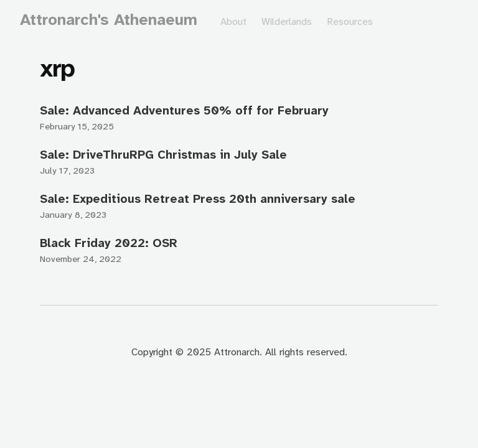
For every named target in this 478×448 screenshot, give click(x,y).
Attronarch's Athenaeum (109, 20)
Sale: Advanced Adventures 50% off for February (184, 110)
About (233, 21)
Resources (350, 21)
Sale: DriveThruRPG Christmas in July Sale (163, 155)
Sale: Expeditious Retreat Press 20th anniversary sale (198, 199)
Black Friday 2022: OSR (109, 243)
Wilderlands (287, 21)
